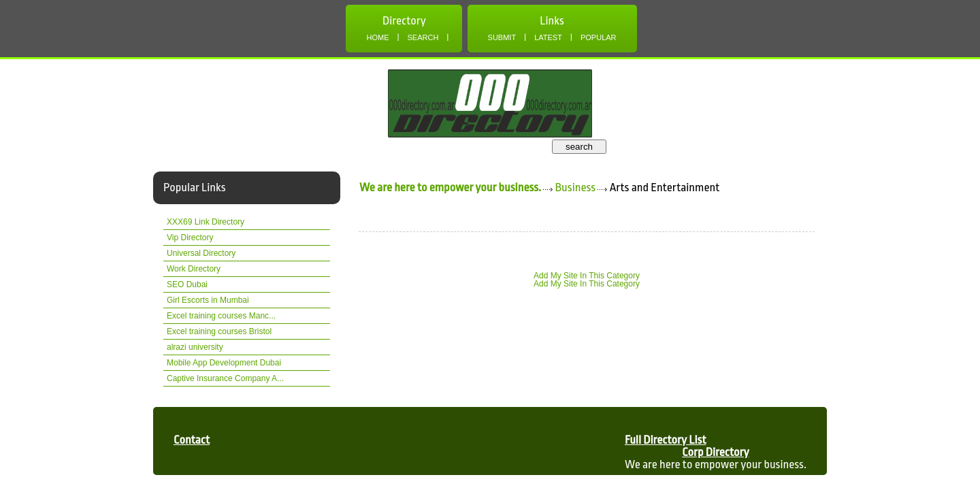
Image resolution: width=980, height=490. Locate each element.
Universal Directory (201, 253)
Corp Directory (715, 452)
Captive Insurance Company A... (225, 378)
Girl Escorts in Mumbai (208, 300)
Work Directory (194, 269)
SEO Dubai (187, 284)
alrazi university (195, 347)
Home (377, 37)
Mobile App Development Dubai (224, 363)
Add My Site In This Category (587, 276)
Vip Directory (190, 238)
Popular (599, 37)
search (579, 147)
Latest (548, 37)
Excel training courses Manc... (221, 316)
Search (423, 37)
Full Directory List (666, 440)
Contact (192, 440)
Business (576, 187)
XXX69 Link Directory (206, 222)
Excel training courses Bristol (219, 331)
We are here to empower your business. (450, 187)
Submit (502, 37)
